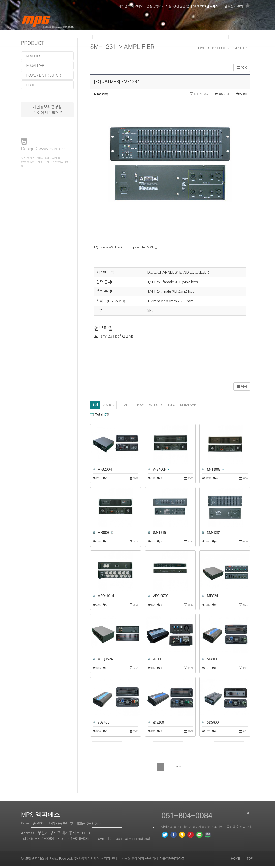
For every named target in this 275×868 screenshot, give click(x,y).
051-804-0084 (42, 841)
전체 (95, 407)
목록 (242, 68)
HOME (235, 861)
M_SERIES (108, 407)
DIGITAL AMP (188, 407)
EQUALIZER (125, 407)
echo (31, 85)
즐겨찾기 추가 (237, 6)
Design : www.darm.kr (43, 148)
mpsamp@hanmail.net (131, 841)
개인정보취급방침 (47, 107)
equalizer (35, 65)
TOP (250, 861)
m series (34, 56)
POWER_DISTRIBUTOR (150, 407)
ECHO (172, 407)
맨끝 (178, 769)
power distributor (44, 75)
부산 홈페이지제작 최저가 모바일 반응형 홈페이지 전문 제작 (129, 861)
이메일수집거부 (50, 113)
